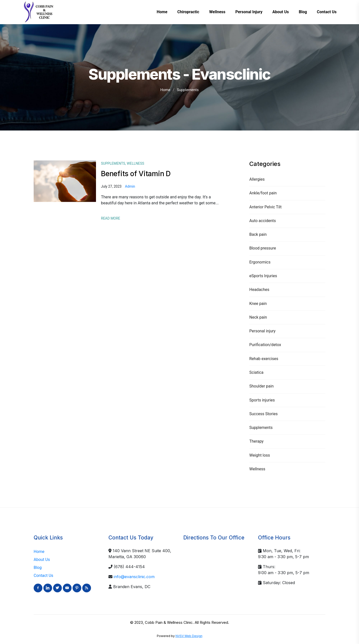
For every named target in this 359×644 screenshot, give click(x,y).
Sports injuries (262, 400)
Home (165, 90)
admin (130, 186)
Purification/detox (265, 345)
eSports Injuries (263, 276)
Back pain (258, 234)
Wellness (257, 469)
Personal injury (262, 331)
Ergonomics (260, 262)
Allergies (257, 179)
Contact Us (44, 576)
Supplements (261, 428)
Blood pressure (263, 248)
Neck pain (258, 317)
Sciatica (256, 372)
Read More (111, 218)
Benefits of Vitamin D (136, 174)
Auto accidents (263, 221)
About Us (42, 560)
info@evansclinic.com (134, 577)
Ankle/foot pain (263, 193)
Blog (38, 568)
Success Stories (264, 414)
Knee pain (258, 304)
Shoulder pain (261, 386)
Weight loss (260, 455)
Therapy (256, 441)
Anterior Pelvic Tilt (265, 207)
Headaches (259, 290)
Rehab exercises (264, 359)
